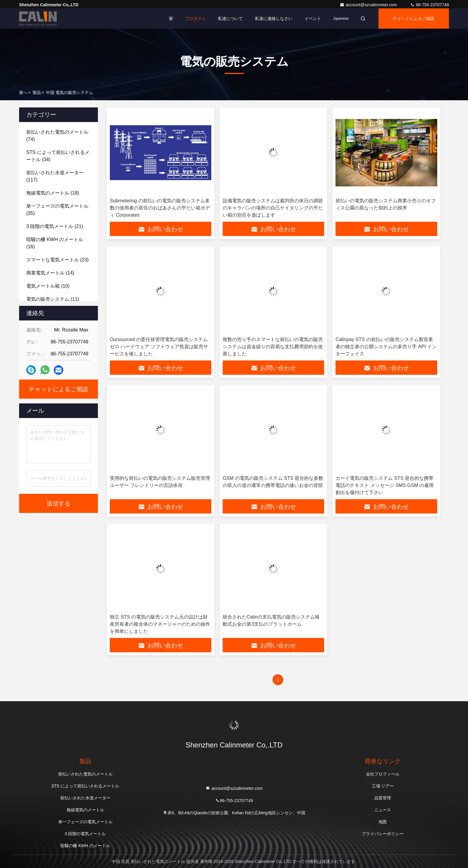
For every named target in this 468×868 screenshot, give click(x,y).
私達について (230, 18)
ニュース (383, 810)
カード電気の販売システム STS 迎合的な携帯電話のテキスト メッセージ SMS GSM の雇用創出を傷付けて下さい (385, 485)
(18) (53, 193)
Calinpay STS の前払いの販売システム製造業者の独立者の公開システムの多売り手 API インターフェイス (386, 347)
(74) (57, 136)
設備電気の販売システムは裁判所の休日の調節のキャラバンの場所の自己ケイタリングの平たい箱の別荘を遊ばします (273, 208)
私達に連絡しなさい (274, 18)
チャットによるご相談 (414, 18)
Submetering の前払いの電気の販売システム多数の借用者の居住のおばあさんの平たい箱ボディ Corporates (160, 208)
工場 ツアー (383, 786)
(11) (53, 299)
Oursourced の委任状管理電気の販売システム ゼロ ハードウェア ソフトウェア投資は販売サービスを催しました (159, 347)
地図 (383, 822)
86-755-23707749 (429, 5)
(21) (55, 226)
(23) (57, 260)
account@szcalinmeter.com (369, 5)
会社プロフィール (383, 774)
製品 (37, 92)
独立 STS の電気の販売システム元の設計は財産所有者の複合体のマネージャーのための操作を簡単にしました (160, 624)
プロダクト (195, 18)
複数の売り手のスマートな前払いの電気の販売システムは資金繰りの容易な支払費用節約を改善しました (273, 347)
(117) (55, 176)
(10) (48, 286)
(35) (57, 210)
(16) (55, 243)
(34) (58, 156)
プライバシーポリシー (383, 834)
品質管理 (383, 798)
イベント (313, 18)
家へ (23, 92)
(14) (50, 273)
